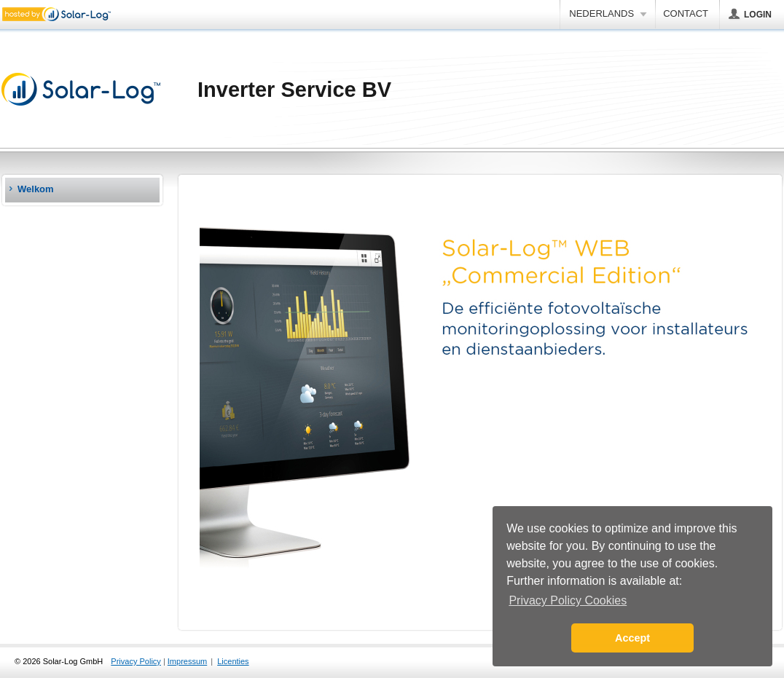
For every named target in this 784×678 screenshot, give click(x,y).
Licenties (233, 661)
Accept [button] (632, 638)
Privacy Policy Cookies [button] (568, 600)
